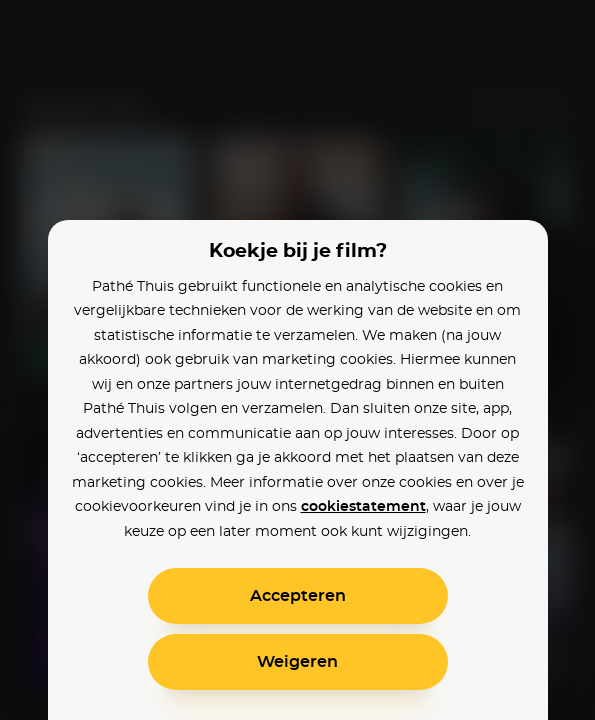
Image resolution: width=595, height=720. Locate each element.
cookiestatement (363, 507)
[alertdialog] (297, 360)
